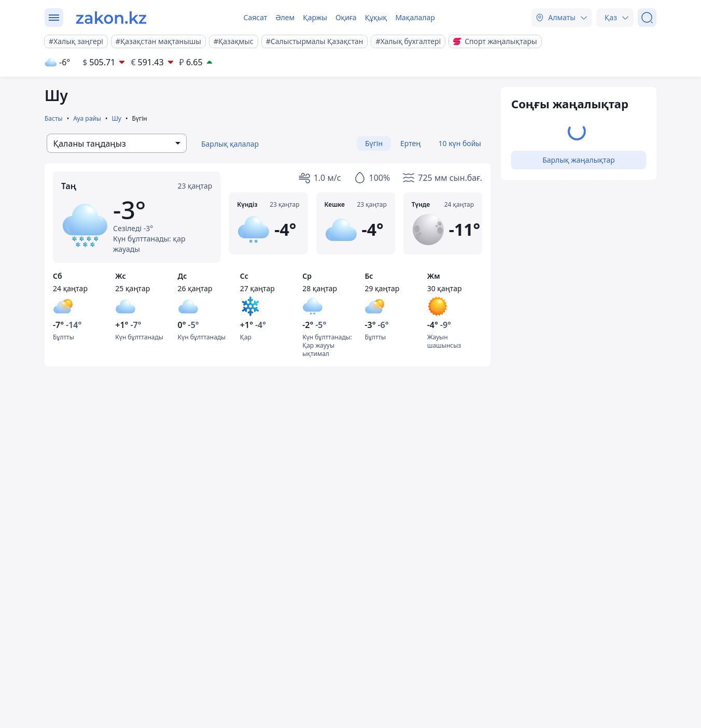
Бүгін (374, 143)
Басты (54, 118)
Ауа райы (87, 118)
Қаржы (315, 17)
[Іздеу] (647, 18)
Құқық (376, 17)
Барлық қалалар (230, 144)
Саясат (255, 17)
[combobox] (117, 143)
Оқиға (346, 17)
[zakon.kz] (111, 18)
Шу (116, 118)
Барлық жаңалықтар (579, 160)
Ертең (410, 143)
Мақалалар (415, 17)
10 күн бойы (460, 143)
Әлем (285, 17)
